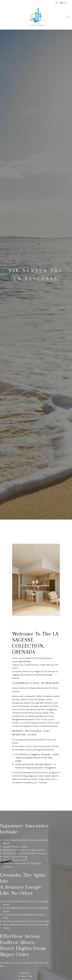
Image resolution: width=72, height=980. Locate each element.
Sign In (61, 3)
